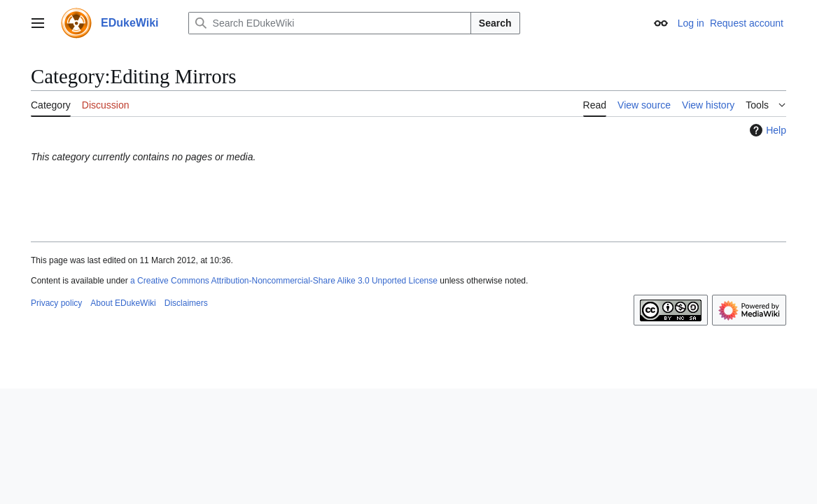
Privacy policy (56, 303)
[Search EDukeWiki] (330, 23)
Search (495, 23)
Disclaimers (186, 303)
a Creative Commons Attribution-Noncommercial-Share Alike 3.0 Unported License (284, 281)
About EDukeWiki (123, 303)
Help (766, 130)
